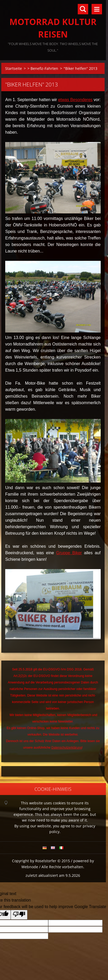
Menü (97, 9)
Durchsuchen (83, 9)
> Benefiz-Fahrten (43, 68)
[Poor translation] (19, 915)
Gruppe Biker (69, 553)
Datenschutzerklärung (67, 748)
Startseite (14, 68)
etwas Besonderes (75, 100)
